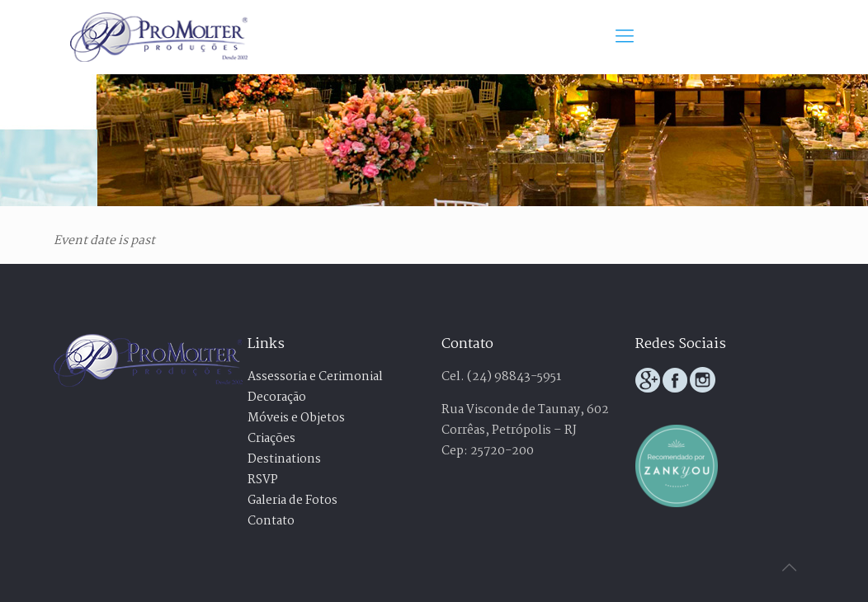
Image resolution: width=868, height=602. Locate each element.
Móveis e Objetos (296, 418)
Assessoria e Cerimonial (315, 377)
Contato (271, 521)
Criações (271, 439)
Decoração (277, 397)
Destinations (284, 459)
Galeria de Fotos (292, 501)
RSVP (263, 480)
